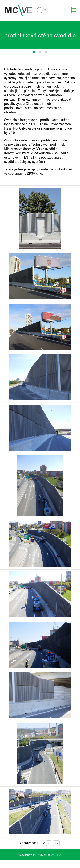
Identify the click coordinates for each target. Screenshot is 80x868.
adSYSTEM (54, 855)
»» (56, 843)
